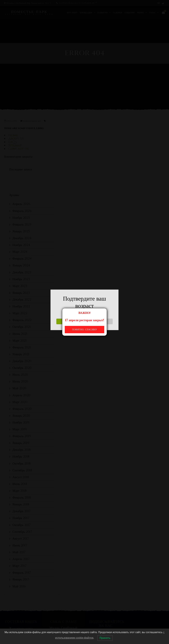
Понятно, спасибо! (84, 330)
